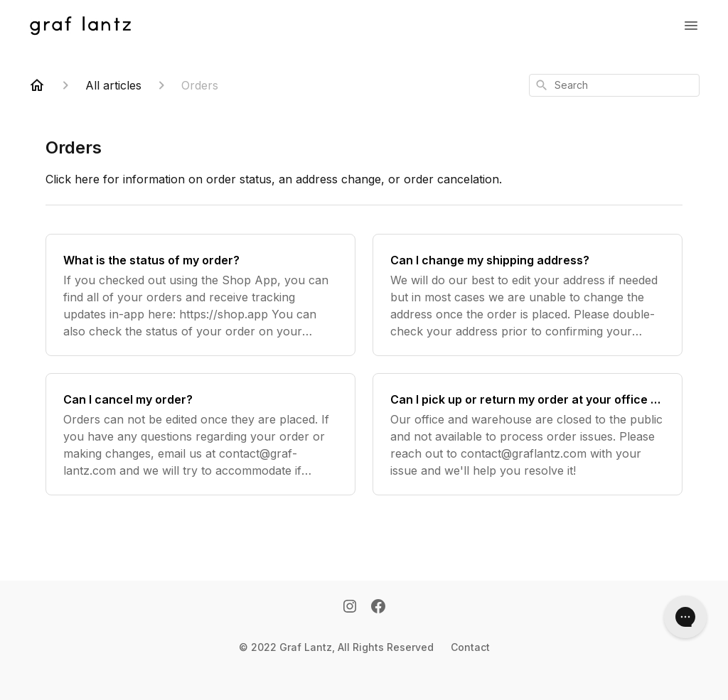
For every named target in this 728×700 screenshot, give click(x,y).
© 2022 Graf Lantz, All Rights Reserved (336, 647)
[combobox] (614, 85)
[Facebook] (378, 608)
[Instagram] (350, 608)
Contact (470, 647)
